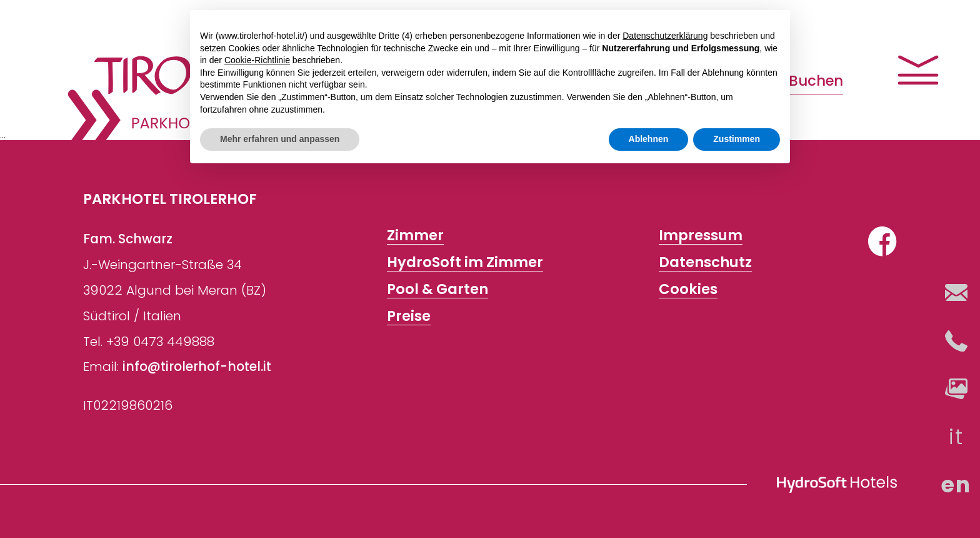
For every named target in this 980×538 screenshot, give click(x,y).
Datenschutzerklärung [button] (665, 36)
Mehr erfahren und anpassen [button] (280, 139)
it (956, 436)
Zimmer (415, 236)
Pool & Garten (437, 289)
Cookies (688, 289)
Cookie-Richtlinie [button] (257, 60)
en (956, 485)
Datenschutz (705, 262)
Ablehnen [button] (649, 139)
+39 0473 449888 (160, 342)
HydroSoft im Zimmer (465, 262)
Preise (409, 316)
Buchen (816, 81)
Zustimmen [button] (737, 139)
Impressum (701, 236)
